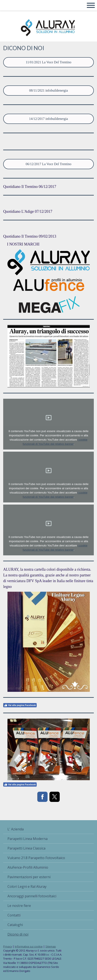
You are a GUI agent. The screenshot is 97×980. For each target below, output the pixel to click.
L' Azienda (16, 829)
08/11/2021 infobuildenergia (49, 90)
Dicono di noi (18, 934)
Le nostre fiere (19, 906)
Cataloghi (15, 925)
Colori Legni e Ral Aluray (27, 886)
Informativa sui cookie (29, 946)
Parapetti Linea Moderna (28, 839)
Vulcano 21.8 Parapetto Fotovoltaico (36, 858)
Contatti (14, 915)
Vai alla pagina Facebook (20, 705)
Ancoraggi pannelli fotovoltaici (32, 896)
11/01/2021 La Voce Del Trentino (49, 62)
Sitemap (51, 946)
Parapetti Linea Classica (26, 848)
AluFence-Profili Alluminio (28, 867)
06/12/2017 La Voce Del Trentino (48, 164)
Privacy (8, 946)
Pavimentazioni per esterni (29, 877)
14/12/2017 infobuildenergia (48, 119)
